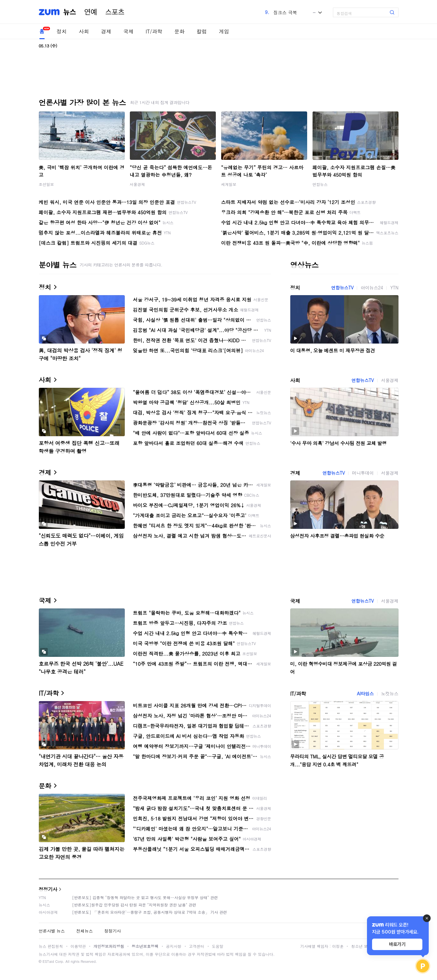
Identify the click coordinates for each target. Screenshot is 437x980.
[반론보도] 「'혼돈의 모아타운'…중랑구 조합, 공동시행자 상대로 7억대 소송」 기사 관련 (150, 912)
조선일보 (46, 184)
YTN (394, 288)
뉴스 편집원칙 (51, 946)
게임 (224, 31)
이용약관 (78, 946)
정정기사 (48, 889)
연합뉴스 (320, 184)
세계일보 (229, 184)
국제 (129, 31)
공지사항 (174, 946)
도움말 (218, 946)
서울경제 (137, 184)
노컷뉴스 (390, 693)
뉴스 (70, 12)
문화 (180, 31)
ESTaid (48, 961)
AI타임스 (365, 693)
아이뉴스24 (372, 288)
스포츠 (115, 12)
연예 (91, 12)
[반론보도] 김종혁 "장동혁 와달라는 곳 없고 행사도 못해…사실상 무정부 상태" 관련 (145, 897)
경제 (106, 31)
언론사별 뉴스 (52, 931)
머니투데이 (363, 473)
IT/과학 (154, 31)
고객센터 (197, 946)
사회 (84, 31)
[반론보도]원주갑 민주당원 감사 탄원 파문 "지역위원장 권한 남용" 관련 (134, 905)
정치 (62, 31)
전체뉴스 (85, 931)
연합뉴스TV (342, 288)
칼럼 (202, 31)
